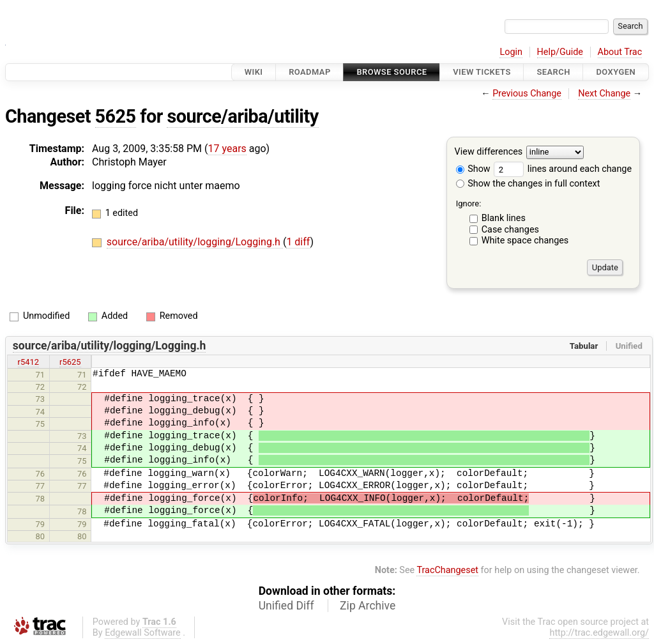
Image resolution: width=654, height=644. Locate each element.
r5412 (29, 362)
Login (511, 52)
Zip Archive (368, 606)
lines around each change (563, 169)
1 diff (298, 242)
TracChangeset (447, 570)
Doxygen (616, 72)
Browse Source (392, 72)
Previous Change (527, 94)
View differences (489, 152)
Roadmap (310, 72)
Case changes (510, 230)
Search (553, 72)
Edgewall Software (143, 633)
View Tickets (482, 72)
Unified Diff (286, 606)
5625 (116, 116)
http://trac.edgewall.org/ (599, 633)
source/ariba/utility (242, 116)
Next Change (604, 94)
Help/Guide (560, 52)
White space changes (525, 241)
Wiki (254, 72)
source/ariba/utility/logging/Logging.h (195, 242)
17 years (227, 149)
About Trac (620, 52)
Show (473, 169)
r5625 (70, 362)
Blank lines (504, 218)
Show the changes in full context (528, 184)
